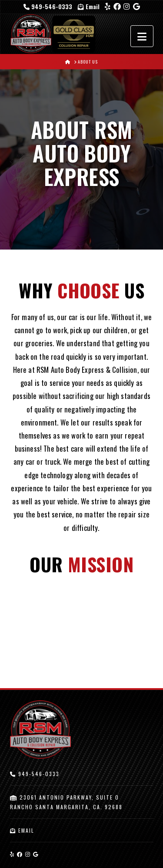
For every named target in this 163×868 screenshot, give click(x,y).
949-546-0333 (49, 6)
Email (89, 6)
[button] (142, 36)
